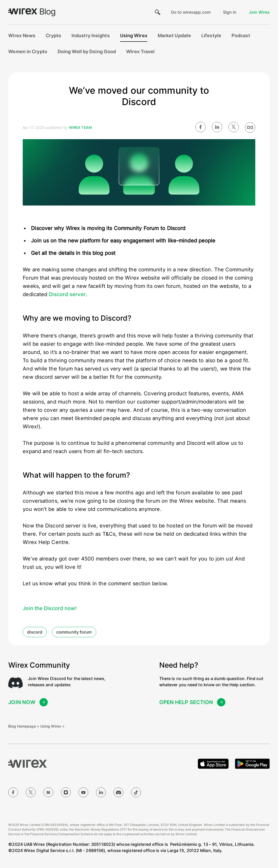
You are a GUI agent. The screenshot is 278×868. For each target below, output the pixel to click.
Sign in (230, 12)
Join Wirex (259, 12)
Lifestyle (211, 35)
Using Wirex (134, 35)
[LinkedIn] (101, 792)
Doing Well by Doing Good (87, 52)
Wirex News (22, 35)
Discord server (67, 294)
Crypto (53, 35)
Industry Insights (91, 35)
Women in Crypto (28, 52)
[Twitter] (31, 792)
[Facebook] (13, 792)
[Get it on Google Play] (252, 764)
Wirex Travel (140, 52)
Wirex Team (80, 127)
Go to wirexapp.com (191, 12)
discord (35, 632)
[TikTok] (136, 792)
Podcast (241, 35)
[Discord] (118, 792)
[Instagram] (66, 792)
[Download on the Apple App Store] (213, 764)
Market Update (174, 35)
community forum (74, 632)
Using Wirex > (52, 726)
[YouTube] (83, 792)
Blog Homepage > (24, 726)
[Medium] (48, 792)
